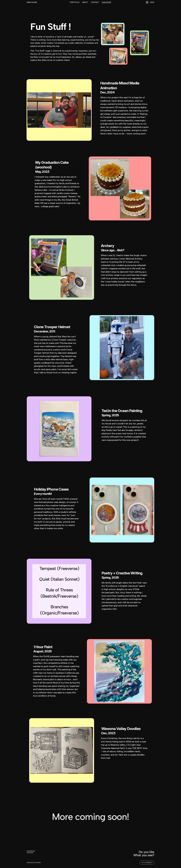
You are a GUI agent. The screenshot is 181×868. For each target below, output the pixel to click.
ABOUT (85, 2)
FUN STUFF (107, 2)
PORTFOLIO (75, 2)
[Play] (59, 110)
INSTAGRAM (31, 851)
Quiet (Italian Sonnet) (59, 579)
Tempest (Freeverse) (59, 568)
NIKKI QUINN (32, 2)
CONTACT (95, 2)
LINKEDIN (30, 853)
